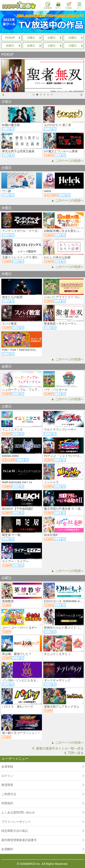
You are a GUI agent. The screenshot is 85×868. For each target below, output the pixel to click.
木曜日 (10, 46)
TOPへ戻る (76, 753)
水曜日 (73, 38)
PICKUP (10, 38)
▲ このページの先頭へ (67, 161)
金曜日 (31, 46)
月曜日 (31, 38)
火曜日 (51, 38)
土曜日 (51, 46)
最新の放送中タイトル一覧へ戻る (60, 748)
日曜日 (73, 46)
